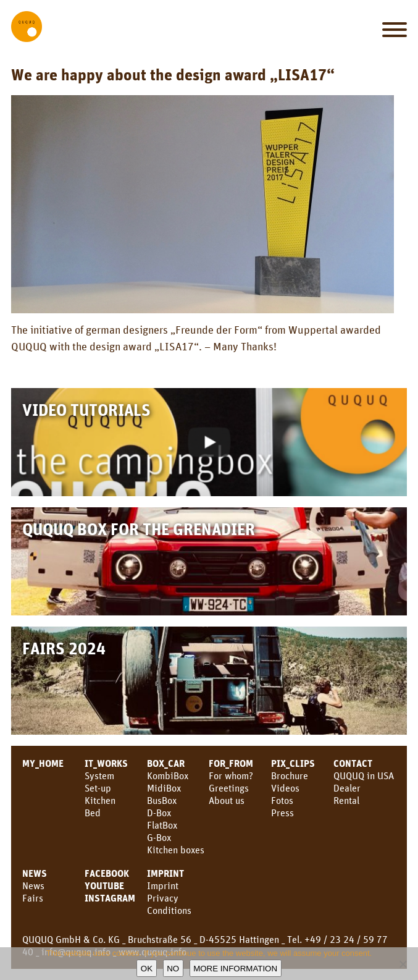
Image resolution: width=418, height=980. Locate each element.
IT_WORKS (106, 763)
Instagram (110, 898)
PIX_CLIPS (293, 763)
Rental (346, 800)
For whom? (231, 775)
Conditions (169, 910)
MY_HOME (43, 763)
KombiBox (168, 775)
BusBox (162, 800)
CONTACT (353, 763)
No (173, 969)
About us (227, 800)
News (33, 885)
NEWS (35, 873)
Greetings (229, 788)
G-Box (159, 837)
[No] (403, 964)
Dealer (347, 788)
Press (282, 813)
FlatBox (162, 825)
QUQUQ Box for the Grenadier (139, 529)
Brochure (290, 775)
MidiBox (164, 788)
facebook (107, 873)
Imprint (165, 873)
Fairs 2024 (64, 648)
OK (147, 969)
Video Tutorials (86, 409)
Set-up (98, 788)
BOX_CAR (166, 763)
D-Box (159, 813)
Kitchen (100, 800)
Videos (285, 788)
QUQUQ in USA (364, 775)
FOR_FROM (231, 763)
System (99, 775)
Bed (93, 813)
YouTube (104, 885)
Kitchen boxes (176, 850)
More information (235, 969)
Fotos (282, 800)
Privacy (163, 898)
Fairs (33, 898)
